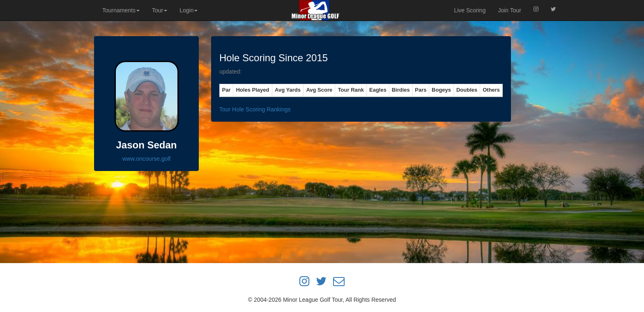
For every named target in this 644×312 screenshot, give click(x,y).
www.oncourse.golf (147, 159)
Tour (160, 10)
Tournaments (121, 10)
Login (189, 10)
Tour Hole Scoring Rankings (255, 109)
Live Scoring (470, 10)
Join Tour (509, 10)
